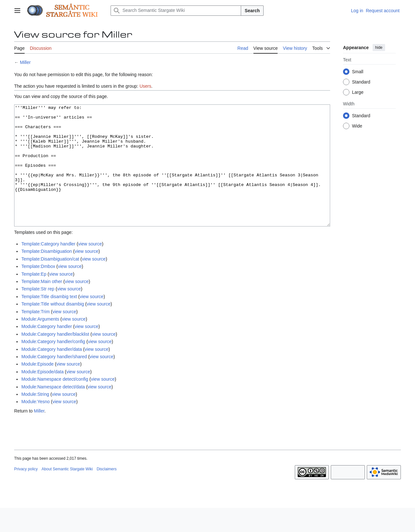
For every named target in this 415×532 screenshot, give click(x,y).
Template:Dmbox (38, 290)
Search (252, 11)
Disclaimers (107, 493)
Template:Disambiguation (46, 275)
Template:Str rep (38, 313)
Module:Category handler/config (53, 366)
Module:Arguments (40, 343)
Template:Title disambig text (49, 321)
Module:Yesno (35, 426)
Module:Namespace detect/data (53, 411)
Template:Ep (34, 298)
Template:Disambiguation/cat (50, 283)
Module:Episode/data (42, 396)
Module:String (35, 418)
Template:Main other (42, 306)
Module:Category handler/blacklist (55, 358)
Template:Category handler (48, 268)
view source (90, 268)
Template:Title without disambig (53, 328)
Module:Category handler (46, 350)
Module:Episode (37, 388)
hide (379, 48)
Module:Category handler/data (51, 373)
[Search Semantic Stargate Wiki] (176, 11)
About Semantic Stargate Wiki (67, 493)
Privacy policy (26, 493)
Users (145, 86)
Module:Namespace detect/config (55, 403)
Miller (25, 62)
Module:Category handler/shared (54, 381)
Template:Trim (35, 336)
